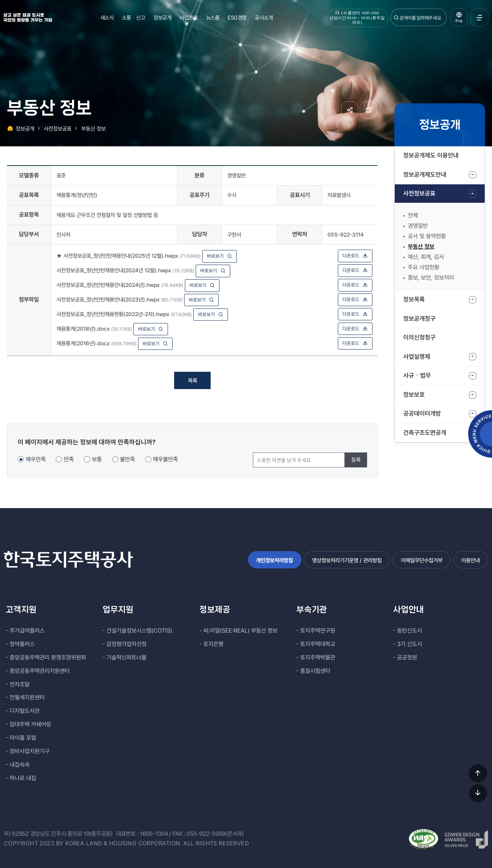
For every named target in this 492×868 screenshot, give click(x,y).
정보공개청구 (419, 319)
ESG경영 (237, 17)
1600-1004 (154, 834)
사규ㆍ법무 (417, 375)
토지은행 (213, 644)
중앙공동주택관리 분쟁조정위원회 (48, 658)
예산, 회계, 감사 (426, 257)
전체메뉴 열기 (480, 17)
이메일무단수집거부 (422, 560)
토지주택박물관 (318, 658)
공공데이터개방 (422, 413)
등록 (356, 460)
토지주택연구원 (318, 631)
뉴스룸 (213, 17)
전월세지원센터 (27, 697)
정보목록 (414, 299)
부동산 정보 (421, 247)
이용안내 (470, 560)
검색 (396, 18)
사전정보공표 (419, 193)
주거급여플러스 (27, 631)
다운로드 (355, 256)
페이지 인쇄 (368, 110)
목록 (193, 380)
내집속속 (20, 765)
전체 (413, 215)
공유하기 (350, 110)
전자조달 (20, 684)
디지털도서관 (25, 711)
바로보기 (219, 256)
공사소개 (264, 17)
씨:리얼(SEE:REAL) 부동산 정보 (240, 631)
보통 (97, 459)
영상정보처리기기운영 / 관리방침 (347, 560)
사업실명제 (417, 357)
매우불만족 (165, 459)
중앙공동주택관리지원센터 (40, 671)
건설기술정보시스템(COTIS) (139, 631)
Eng (459, 21)
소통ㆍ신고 (133, 17)
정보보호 (414, 395)
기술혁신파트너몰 (126, 658)
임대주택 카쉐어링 (30, 724)
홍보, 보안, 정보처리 (431, 278)
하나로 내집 (23, 778)
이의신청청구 (419, 337)
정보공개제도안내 (425, 175)
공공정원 (407, 658)
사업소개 (188, 17)
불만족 (127, 459)
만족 (69, 459)
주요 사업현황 (424, 267)
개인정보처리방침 (274, 560)
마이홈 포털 (23, 738)
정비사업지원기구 (30, 751)
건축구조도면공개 (425, 433)
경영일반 (418, 226)
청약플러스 (22, 644)
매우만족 (36, 459)
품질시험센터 (315, 671)
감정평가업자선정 (126, 644)
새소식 (107, 17)
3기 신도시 (410, 644)
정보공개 (162, 17)
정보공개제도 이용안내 (431, 155)
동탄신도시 (410, 631)
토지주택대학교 (318, 644)
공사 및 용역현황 (427, 236)
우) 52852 (16, 834)
